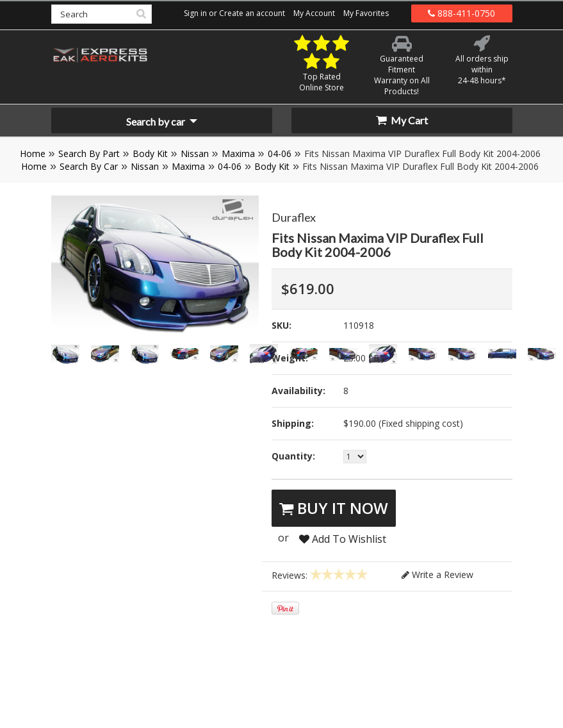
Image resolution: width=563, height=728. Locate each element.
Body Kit (150, 153)
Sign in (195, 13)
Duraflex (294, 217)
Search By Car (89, 166)
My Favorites (366, 13)
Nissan (195, 153)
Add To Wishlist (343, 539)
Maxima (238, 153)
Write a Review (437, 575)
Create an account (252, 13)
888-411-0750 (461, 13)
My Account (314, 13)
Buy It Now (334, 508)
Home (33, 153)
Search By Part (89, 153)
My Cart (402, 120)
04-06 (280, 153)
